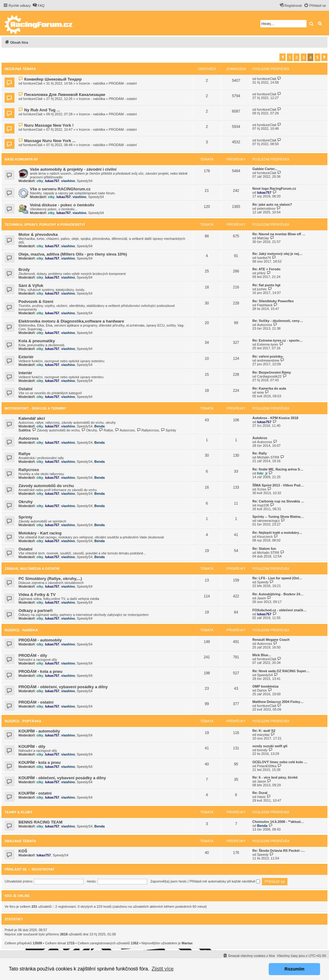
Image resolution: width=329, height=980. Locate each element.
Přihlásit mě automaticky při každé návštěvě (225, 881)
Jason (261, 598)
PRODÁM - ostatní (123, 83)
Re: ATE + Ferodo (266, 269)
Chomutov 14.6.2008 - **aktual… (278, 822)
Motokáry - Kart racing (40, 533)
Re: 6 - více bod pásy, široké (275, 777)
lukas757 (52, 181)
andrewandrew (268, 360)
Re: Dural (260, 793)
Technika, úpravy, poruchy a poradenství (45, 224)
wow (260, 392)
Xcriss (262, 489)
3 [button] (304, 57)
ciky (40, 181)
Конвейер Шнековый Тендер (53, 79)
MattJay (263, 238)
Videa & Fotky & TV (37, 595)
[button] (283, 57)
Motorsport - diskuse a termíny (35, 408)
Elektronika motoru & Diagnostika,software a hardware (71, 321)
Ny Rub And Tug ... (42, 110)
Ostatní (25, 389)
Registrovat (43, 869)
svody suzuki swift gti (270, 746)
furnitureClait (33, 83)
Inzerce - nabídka (92, 83)
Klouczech (265, 537)
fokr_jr (262, 473)
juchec (262, 289)
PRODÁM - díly (33, 655)
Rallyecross (148, 430)
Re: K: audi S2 (264, 731)
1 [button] (290, 57)
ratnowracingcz (268, 521)
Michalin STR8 (268, 457)
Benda (100, 426)
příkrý (261, 273)
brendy (262, 750)
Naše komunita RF (21, 159)
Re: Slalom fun (264, 549)
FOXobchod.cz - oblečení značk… (279, 610)
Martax (187, 943)
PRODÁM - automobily (40, 640)
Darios (262, 690)
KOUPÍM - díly (32, 746)
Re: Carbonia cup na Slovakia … (278, 501)
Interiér (25, 373)
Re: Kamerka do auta (269, 388)
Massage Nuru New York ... (50, 141)
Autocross (265, 325)
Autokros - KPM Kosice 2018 (275, 418)
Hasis (261, 797)
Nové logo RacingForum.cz (274, 188)
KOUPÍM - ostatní (35, 793)
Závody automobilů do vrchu (56, 430)
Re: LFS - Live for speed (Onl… (277, 578)
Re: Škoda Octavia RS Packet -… (279, 851)
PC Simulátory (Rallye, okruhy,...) (50, 579)
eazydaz (263, 735)
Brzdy (24, 270)
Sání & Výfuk (31, 286)
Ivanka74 (264, 258)
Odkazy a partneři (36, 611)
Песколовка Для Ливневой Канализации (64, 95)
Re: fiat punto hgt (266, 285)
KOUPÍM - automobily (39, 731)
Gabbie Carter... (265, 169)
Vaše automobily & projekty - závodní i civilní (73, 169)
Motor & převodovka (38, 234)
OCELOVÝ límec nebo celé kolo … (280, 762)
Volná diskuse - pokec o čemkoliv (62, 205)
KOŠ (23, 851)
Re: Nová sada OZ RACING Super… (281, 671)
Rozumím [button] (294, 969)
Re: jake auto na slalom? (272, 204)
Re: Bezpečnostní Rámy (272, 372)
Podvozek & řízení (36, 302)
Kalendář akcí (32, 418)
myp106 (263, 505)
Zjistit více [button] (163, 969)
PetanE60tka (267, 766)
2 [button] (297, 57)
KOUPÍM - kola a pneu (40, 762)
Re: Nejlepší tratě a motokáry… (277, 533)
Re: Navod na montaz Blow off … (279, 234)
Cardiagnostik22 (269, 376)
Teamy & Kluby (18, 812)
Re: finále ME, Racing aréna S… (278, 469)
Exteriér (26, 357)
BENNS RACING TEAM (40, 822)
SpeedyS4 (85, 181)
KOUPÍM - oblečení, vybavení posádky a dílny (62, 778)
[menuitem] (38, 6)
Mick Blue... (262, 655)
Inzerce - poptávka (23, 721)
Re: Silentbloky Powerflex (273, 301)
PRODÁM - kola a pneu (40, 671)
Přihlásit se (16, 869)
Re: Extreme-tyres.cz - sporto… (278, 340)
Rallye (106, 430)
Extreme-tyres (267, 344)
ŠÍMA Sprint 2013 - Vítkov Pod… (278, 485)
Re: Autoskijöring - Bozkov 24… (278, 594)
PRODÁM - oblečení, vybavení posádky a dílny (63, 687)
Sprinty (168, 430)
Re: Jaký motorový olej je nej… (277, 254)
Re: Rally (260, 453)
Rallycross (29, 470)
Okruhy (89, 430)
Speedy (263, 582)
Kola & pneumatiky (37, 341)
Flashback (265, 305)
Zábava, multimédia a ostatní (32, 569)
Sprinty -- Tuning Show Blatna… (278, 517)
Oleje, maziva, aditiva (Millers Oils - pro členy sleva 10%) (73, 254)
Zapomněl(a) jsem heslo (168, 881)
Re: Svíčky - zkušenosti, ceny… (278, 321)
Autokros (260, 438)
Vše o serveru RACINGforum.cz (60, 189)
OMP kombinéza (265, 686)
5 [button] (317, 57)
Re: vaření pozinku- (268, 356)
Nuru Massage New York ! (49, 125)
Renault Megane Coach (271, 640)
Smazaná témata (20, 841)
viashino (68, 181)
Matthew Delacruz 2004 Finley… (278, 702)
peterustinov (266, 208)
